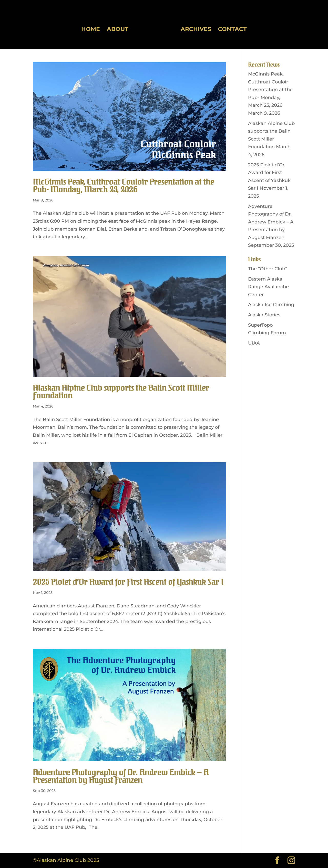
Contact (231, 28)
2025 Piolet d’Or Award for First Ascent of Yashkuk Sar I (128, 582)
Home (92, 28)
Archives (194, 28)
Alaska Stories (264, 315)
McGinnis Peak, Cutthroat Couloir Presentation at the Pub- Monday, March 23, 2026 (123, 186)
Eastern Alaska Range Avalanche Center (268, 287)
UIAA (254, 343)
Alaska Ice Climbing (271, 305)
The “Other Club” (268, 269)
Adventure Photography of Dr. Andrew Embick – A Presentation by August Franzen (121, 776)
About (119, 28)
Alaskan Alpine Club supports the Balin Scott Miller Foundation (121, 392)
